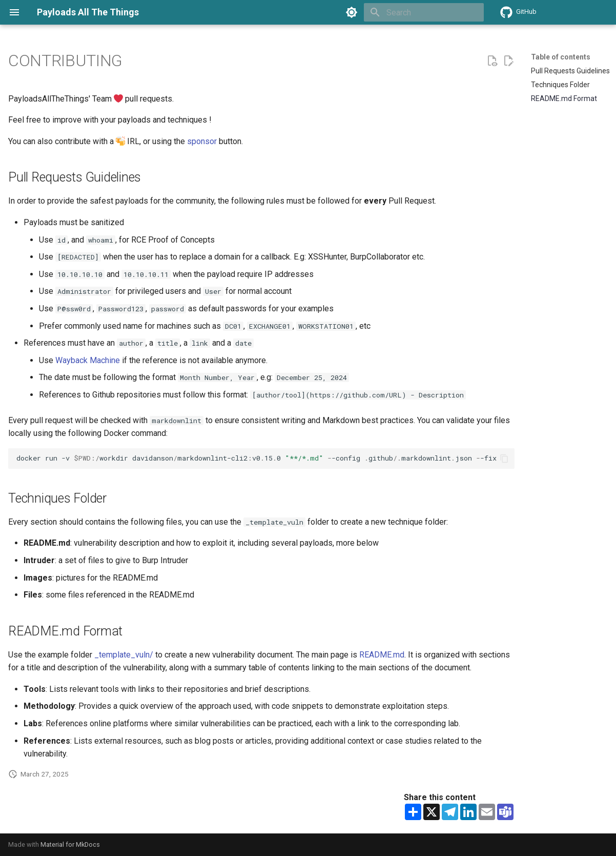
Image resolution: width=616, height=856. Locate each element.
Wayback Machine (88, 360)
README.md (382, 655)
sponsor (202, 141)
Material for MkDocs (70, 844)
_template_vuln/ (124, 655)
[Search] (424, 12)
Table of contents (561, 57)
